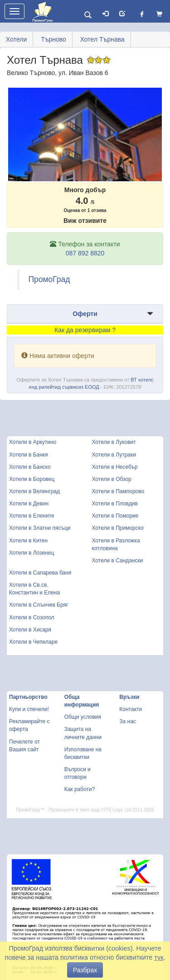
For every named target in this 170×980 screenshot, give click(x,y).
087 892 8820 (85, 253)
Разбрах (85, 970)
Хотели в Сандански (118, 561)
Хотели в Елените (32, 516)
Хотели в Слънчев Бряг (39, 605)
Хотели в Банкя (29, 455)
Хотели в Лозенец (32, 553)
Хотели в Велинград (34, 491)
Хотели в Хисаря (30, 630)
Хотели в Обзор (112, 479)
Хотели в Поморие (115, 516)
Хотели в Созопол (32, 617)
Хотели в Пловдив (115, 504)
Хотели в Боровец (32, 479)
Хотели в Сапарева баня (40, 573)
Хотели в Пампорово (118, 491)
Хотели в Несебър (115, 467)
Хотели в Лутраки (114, 455)
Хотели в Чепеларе (33, 642)
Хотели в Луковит (114, 442)
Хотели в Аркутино (33, 442)
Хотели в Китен (28, 541)
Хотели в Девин (29, 504)
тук (159, 957)
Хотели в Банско (30, 467)
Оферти (85, 314)
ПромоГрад (49, 279)
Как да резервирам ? (85, 330)
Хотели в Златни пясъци (40, 528)
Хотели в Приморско (118, 528)
